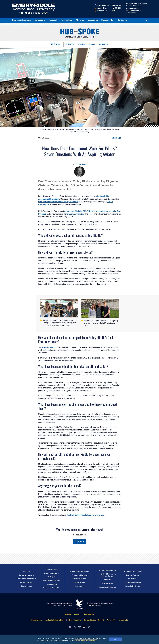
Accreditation (133, 579)
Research (53, 20)
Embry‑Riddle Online (133, 10)
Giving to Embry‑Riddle (52, 580)
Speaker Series (107, 583)
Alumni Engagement (52, 573)
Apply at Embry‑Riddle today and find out (85, 515)
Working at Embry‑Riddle (133, 571)
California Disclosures (133, 586)
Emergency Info (36, 620)
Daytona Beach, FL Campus (136, 4)
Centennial (122, 20)
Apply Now (101, 8)
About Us (80, 20)
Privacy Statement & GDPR (86, 640)
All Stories (55, 44)
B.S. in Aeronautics (76, 214)
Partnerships (67, 20)
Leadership (93, 20)
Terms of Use (111, 620)
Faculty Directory (26, 582)
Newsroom (117, 5)
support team (49, 347)
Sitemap (68, 614)
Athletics (107, 580)
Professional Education (107, 570)
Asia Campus (131, 13)
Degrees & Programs (22, 20)
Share (116, 138)
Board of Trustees (133, 575)
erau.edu (79, 604)
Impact (92, 44)
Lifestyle (70, 44)
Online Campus (79, 582)
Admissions (40, 20)
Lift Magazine (52, 577)
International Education (107, 587)
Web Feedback (89, 614)
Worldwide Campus (133, 8)
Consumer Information (133, 582)
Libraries (26, 571)
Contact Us (101, 11)
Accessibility (124, 620)
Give (114, 11)
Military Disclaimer (75, 620)
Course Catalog (26, 586)
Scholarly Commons (26, 575)
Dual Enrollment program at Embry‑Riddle (58, 202)
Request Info (102, 5)
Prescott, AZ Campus (134, 6)
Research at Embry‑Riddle (26, 579)
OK (115, 639)
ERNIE (117, 8)
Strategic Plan (108, 20)
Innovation (104, 44)
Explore (78, 541)
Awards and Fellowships (52, 588)
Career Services (52, 570)
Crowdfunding (52, 584)
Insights (81, 44)
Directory (77, 614)
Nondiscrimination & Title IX (55, 620)
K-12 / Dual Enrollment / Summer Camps (107, 575)
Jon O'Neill (82, 164)
